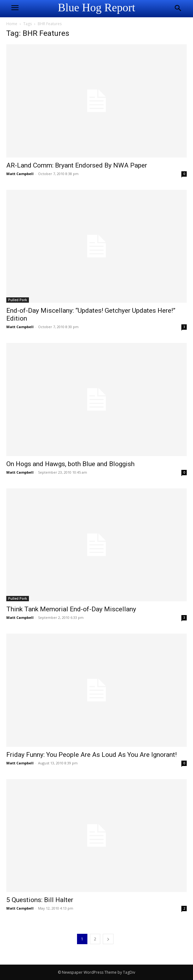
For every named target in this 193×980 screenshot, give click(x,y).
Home (12, 24)
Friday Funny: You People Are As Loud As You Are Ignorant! (91, 755)
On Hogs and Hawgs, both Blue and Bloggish (70, 464)
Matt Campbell (20, 174)
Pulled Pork (18, 300)
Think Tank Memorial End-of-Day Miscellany (71, 609)
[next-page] (108, 939)
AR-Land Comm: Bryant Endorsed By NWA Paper (77, 165)
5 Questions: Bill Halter (40, 900)
